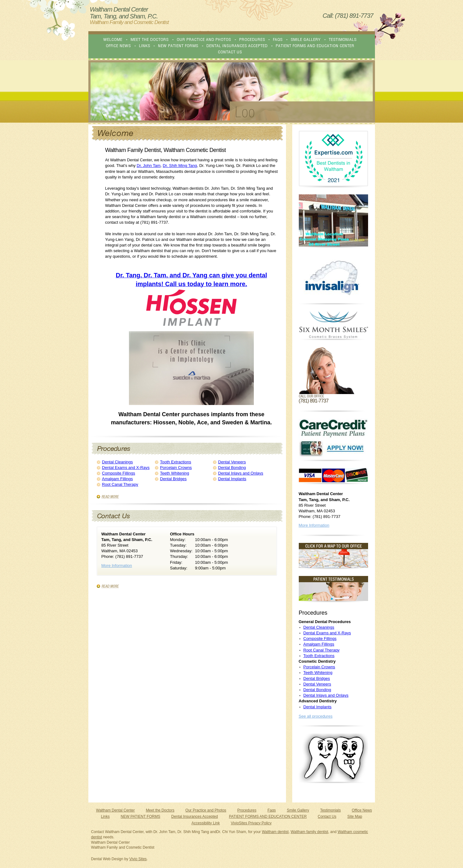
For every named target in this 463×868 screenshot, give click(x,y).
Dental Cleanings (118, 462)
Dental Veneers (232, 462)
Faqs (272, 810)
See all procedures (316, 716)
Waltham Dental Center (116, 810)
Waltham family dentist (309, 832)
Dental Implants (232, 479)
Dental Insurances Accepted (195, 817)
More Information (117, 566)
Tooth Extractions (176, 462)
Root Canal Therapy (120, 484)
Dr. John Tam (149, 166)
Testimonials (330, 810)
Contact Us (327, 817)
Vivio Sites (138, 859)
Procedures (247, 810)
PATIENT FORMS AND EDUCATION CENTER (268, 817)
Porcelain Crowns (176, 468)
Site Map (355, 817)
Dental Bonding (232, 468)
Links (105, 817)
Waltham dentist (275, 832)
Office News (362, 810)
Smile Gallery (298, 810)
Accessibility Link (206, 823)
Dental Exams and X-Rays (126, 468)
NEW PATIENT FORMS (141, 817)
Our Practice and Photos (206, 810)
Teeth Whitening (175, 473)
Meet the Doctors (160, 810)
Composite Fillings (119, 473)
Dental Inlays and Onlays (241, 473)
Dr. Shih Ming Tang (180, 166)
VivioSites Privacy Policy (251, 823)
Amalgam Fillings (118, 479)
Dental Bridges (173, 479)
